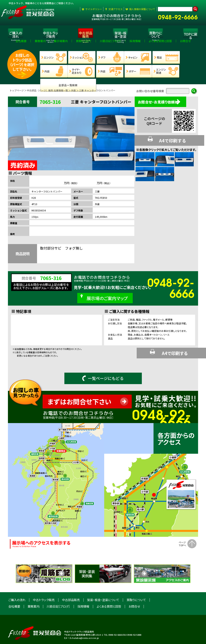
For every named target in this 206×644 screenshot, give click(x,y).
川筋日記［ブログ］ (58, 591)
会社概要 (14, 591)
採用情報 (83, 591)
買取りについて (136, 585)
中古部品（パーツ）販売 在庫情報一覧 (47, 93)
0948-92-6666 (180, 16)
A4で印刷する (166, 141)
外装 (73, 93)
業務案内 (33, 591)
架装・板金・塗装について (103, 585)
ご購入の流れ (17, 585)
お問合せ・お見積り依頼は (163, 104)
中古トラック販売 (44, 585)
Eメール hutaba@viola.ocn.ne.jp (82, 623)
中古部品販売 (71, 585)
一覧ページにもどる (103, 363)
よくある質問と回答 (109, 591)
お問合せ (134, 591)
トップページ (17, 93)
